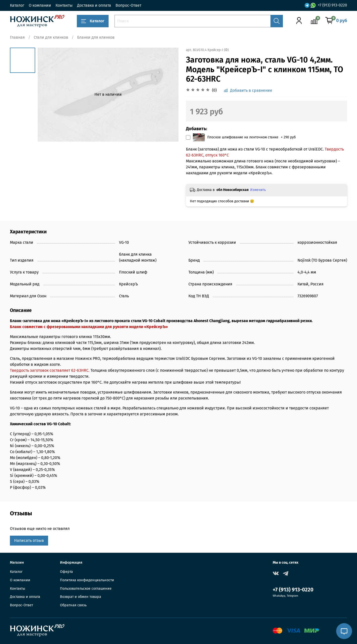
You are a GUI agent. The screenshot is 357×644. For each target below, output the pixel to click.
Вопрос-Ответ (128, 5)
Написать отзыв (29, 540)
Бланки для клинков (96, 37)
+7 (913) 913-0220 (332, 5)
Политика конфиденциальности (87, 580)
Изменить (258, 190)
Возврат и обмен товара (81, 597)
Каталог (17, 5)
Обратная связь (73, 605)
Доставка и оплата (94, 5)
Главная (17, 37)
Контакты (64, 5)
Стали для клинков (51, 37)
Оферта (66, 572)
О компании (40, 5)
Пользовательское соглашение (86, 589)
